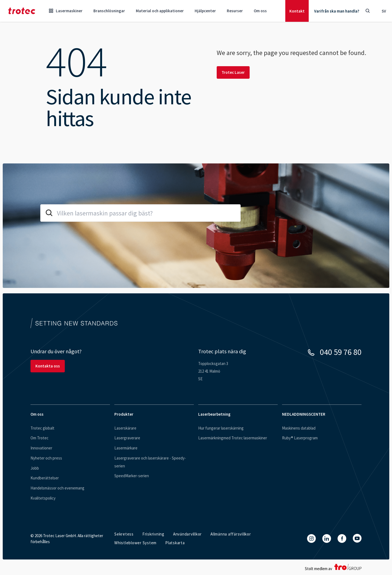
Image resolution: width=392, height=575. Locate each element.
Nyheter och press (46, 458)
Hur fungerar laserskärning (221, 428)
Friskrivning (153, 534)
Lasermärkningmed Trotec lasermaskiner (233, 438)
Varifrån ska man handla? (337, 11)
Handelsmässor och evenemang (57, 488)
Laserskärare (125, 428)
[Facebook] (342, 539)
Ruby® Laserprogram (300, 438)
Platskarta (175, 543)
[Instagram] (311, 539)
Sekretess (124, 534)
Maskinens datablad (299, 428)
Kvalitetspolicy (43, 498)
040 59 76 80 (341, 352)
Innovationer (41, 448)
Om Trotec (39, 438)
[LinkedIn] (327, 539)
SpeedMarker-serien (132, 476)
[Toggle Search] (367, 11)
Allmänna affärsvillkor (231, 534)
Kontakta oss (48, 366)
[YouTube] (357, 538)
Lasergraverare (127, 438)
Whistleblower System (135, 543)
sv (384, 11)
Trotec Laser (233, 72)
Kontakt (297, 11)
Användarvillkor (187, 534)
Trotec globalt (42, 428)
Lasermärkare (126, 448)
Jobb (35, 468)
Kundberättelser (45, 478)
